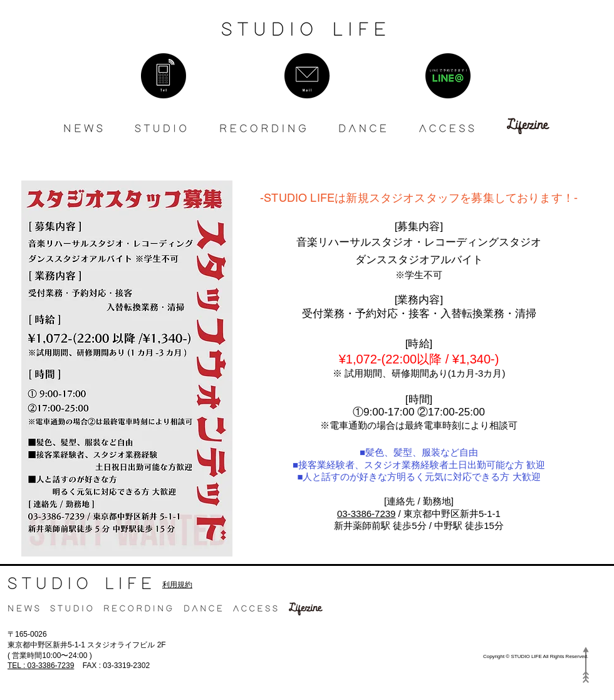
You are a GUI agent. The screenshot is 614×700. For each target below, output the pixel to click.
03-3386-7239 (366, 514)
